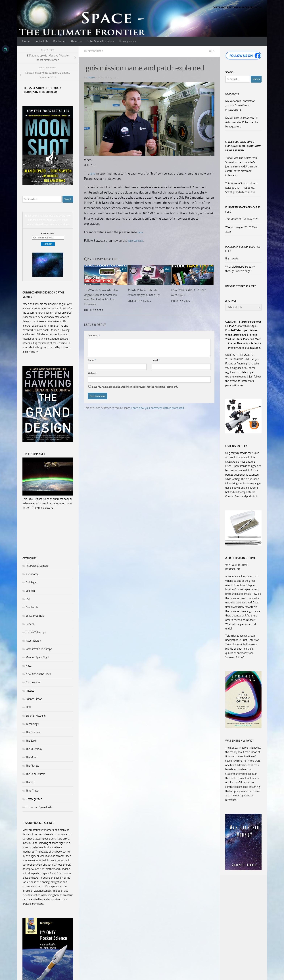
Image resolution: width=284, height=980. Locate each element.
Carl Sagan (32, 582)
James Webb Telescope (39, 649)
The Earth (31, 741)
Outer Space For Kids (99, 41)
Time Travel (32, 791)
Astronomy (32, 574)
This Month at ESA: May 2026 (242, 219)
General (30, 624)
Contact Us (41, 41)
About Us (76, 41)
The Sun (30, 782)
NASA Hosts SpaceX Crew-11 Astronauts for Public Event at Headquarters (242, 122)
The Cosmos (33, 732)
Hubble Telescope (36, 632)
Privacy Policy (128, 41)
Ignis (93, 173)
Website (92, 373)
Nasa (29, 666)
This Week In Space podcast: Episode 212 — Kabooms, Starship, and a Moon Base (241, 188)
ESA (28, 599)
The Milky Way (34, 749)
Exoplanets (32, 607)
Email (156, 360)
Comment (94, 335)
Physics (30, 691)
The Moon (32, 757)
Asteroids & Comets (37, 566)
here (141, 232)
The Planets (32, 766)
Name (92, 360)
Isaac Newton (33, 641)
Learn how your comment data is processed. (158, 408)
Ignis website (137, 240)
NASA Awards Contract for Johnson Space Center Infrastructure (240, 105)
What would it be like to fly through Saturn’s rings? (240, 269)
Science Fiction (34, 699)
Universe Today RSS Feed (241, 286)
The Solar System (36, 774)
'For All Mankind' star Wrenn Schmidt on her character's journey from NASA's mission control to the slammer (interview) (242, 167)
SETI (28, 707)
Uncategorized (95, 51)
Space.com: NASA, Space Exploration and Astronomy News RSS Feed (243, 146)
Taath (91, 77)
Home (26, 41)
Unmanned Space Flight (39, 807)
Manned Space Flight (37, 657)
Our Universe (33, 682)
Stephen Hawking (36, 716)
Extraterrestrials (35, 616)
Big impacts (232, 259)
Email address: (48, 233)
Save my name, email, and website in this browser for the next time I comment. (135, 387)
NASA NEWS (232, 94)
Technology (32, 724)
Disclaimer (59, 41)
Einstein (30, 591)
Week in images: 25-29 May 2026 (241, 229)
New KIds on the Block (38, 674)
